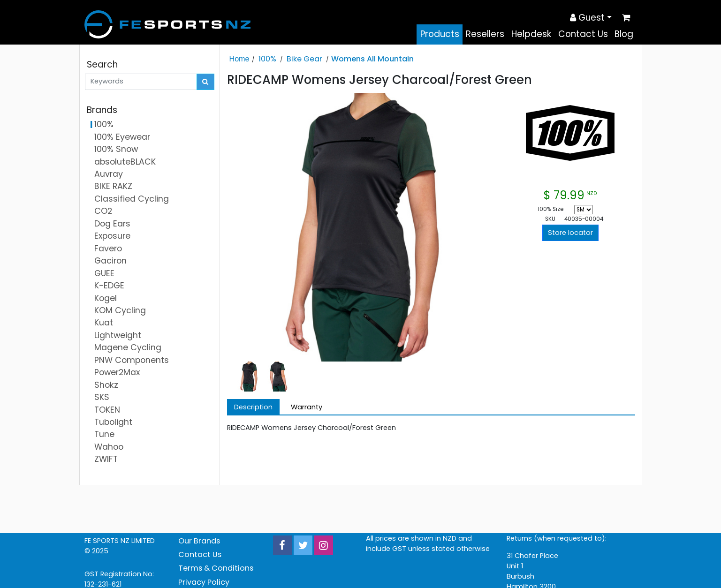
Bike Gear (304, 59)
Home (239, 59)
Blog (624, 34)
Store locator (570, 233)
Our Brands (199, 541)
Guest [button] (587, 18)
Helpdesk (531, 34)
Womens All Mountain (372, 59)
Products (440, 34)
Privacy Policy (204, 582)
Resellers (485, 34)
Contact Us (583, 34)
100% (267, 59)
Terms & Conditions (216, 568)
